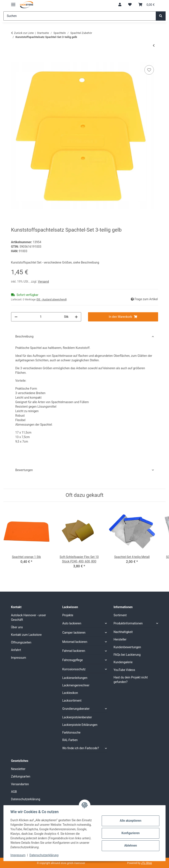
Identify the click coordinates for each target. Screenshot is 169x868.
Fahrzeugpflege (73, 660)
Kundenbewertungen (127, 647)
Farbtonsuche (71, 732)
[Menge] (41, 317)
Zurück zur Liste (24, 33)
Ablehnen (130, 845)
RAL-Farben (70, 740)
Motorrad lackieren (75, 642)
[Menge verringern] (16, 317)
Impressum (18, 855)
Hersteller (120, 639)
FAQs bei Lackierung (127, 655)
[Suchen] (80, 16)
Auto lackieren (72, 623)
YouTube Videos (124, 670)
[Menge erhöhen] (76, 317)
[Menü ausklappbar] (13, 3)
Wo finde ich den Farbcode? (81, 748)
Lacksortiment (72, 701)
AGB (14, 792)
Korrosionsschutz (74, 669)
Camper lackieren (74, 633)
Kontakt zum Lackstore (26, 635)
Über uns (17, 627)
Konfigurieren (130, 833)
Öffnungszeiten (21, 642)
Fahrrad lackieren (74, 651)
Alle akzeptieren (130, 821)
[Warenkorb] (147, 5)
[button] (120, 5)
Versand (43, 282)
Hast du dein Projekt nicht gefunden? (131, 680)
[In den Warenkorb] (15, 59)
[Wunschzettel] (130, 5)
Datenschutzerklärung (44, 855)
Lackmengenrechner (76, 685)
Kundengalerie (123, 662)
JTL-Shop (146, 863)
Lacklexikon (70, 693)
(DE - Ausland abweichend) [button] (52, 300)
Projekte (68, 615)
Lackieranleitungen (75, 678)
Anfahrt (16, 650)
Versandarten (20, 784)
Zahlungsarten (21, 776)
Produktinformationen (128, 623)
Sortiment (120, 615)
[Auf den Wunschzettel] (149, 70)
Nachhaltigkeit (123, 632)
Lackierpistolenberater (77, 717)
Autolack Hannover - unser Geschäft (29, 617)
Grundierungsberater (76, 709)
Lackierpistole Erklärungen (80, 725)
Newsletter (18, 769)
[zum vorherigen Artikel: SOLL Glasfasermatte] (154, 46)
